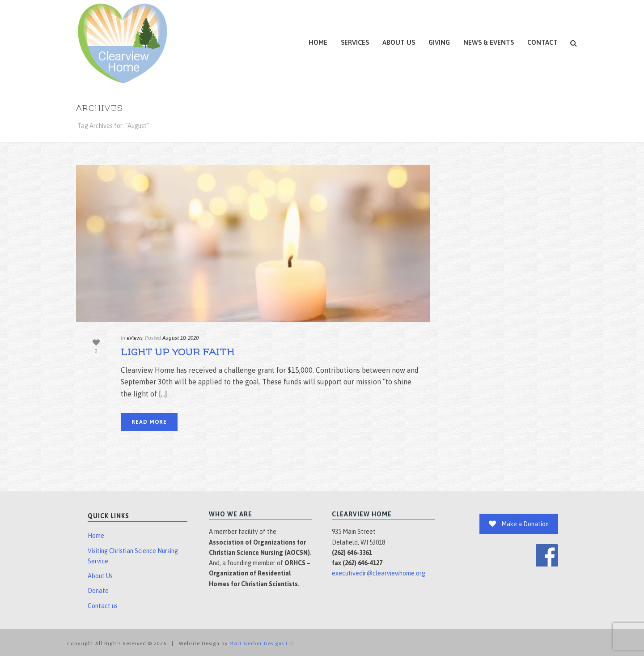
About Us (399, 42)
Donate (98, 591)
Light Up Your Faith (178, 352)
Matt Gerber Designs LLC (262, 643)
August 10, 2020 (180, 338)
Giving (439, 42)
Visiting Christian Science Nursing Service (133, 556)
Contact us (103, 606)
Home (318, 42)
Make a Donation (519, 524)
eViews (135, 338)
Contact (542, 42)
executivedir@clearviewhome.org (379, 573)
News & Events (489, 42)
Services (355, 42)
